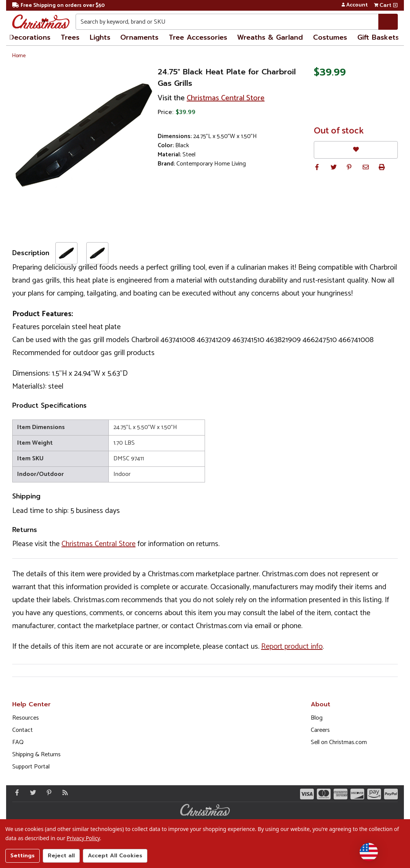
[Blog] (63, 792)
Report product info (292, 647)
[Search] (388, 22)
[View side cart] (395, 5)
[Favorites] (356, 150)
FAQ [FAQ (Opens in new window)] (18, 742)
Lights (100, 37)
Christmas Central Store (226, 98)
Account (354, 5)
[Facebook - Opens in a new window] (15, 792)
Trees (70, 37)
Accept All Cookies (115, 856)
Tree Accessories (198, 37)
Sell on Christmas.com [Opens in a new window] (339, 742)
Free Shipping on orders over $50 (58, 6)
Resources (26, 718)
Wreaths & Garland (270, 37)
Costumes (330, 37)
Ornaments (139, 37)
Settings (23, 856)
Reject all (61, 856)
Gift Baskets (378, 37)
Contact (23, 730)
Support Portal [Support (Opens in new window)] (31, 767)
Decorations (30, 37)
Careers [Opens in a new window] (320, 730)
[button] (317, 167)
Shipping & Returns (36, 755)
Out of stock (339, 131)
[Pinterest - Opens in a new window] (47, 792)
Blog (317, 718)
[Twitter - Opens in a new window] (31, 792)
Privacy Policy (83, 838)
